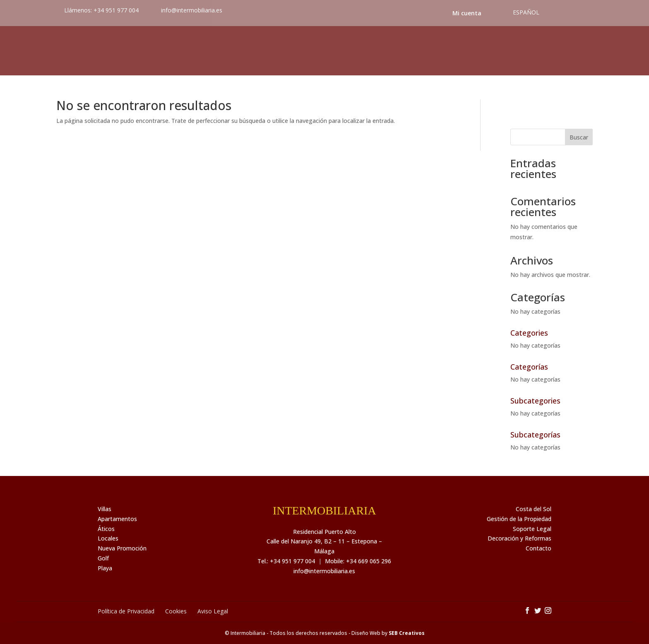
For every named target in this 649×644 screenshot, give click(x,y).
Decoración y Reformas (519, 538)
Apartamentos (117, 519)
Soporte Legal (532, 529)
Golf (103, 558)
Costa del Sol (501, 51)
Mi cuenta (467, 13)
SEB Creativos (407, 633)
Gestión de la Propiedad (519, 519)
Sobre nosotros (154, 51)
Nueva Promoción (122, 548)
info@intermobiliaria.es (324, 571)
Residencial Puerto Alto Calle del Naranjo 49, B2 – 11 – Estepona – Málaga (324, 542)
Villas (105, 509)
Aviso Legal (213, 611)
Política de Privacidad (126, 611)
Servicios (224, 51)
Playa (105, 568)
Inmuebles (82, 51)
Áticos (106, 529)
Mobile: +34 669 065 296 (358, 561)
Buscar (579, 137)
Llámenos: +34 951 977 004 (101, 10)
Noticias (436, 51)
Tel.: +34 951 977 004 (286, 561)
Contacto (567, 51)
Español (526, 12)
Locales (108, 538)
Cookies (176, 611)
